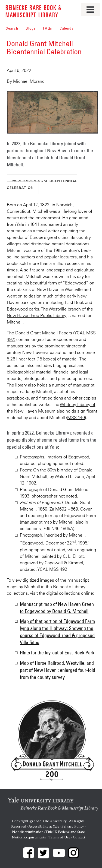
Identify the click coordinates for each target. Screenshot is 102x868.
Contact (79, 837)
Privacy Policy (73, 826)
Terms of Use (59, 837)
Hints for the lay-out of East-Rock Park (57, 653)
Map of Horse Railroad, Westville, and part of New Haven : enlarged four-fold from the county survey (58, 670)
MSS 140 (76, 417)
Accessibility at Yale (44, 826)
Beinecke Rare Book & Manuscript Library (33, 11)
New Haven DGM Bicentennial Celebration (42, 184)
